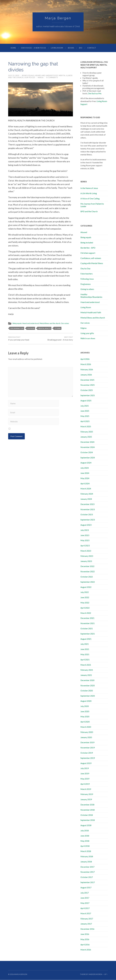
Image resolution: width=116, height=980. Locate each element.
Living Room (57, 48)
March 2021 (86, 665)
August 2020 (86, 701)
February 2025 (87, 432)
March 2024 (86, 489)
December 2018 (87, 805)
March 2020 (86, 727)
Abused (84, 232)
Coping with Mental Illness (92, 263)
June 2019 (85, 774)
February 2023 (87, 556)
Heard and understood (47, 76)
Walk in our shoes (88, 338)
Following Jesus (87, 279)
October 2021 (87, 629)
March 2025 (86, 427)
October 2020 (87, 691)
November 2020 (88, 686)
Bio (81, 48)
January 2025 (86, 437)
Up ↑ (106, 974)
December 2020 (87, 680)
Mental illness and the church (51, 323)
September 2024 (88, 458)
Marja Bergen (58, 18)
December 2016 (87, 929)
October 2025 (87, 390)
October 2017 (87, 877)
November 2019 (88, 748)
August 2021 (86, 639)
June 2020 (85, 711)
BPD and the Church (89, 212)
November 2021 (88, 623)
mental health (44, 328)
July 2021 (85, 644)
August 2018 (86, 825)
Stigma (83, 328)
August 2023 (86, 525)
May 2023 (85, 540)
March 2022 (86, 613)
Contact (92, 48)
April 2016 (85, 945)
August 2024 (86, 463)
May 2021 (85, 654)
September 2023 (88, 520)
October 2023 (87, 515)
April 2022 (85, 608)
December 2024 (87, 442)
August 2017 (86, 888)
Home (13, 48)
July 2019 (85, 768)
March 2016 (86, 950)
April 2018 (85, 846)
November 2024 (88, 447)
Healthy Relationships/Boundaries (91, 296)
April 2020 (85, 722)
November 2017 (88, 872)
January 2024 (86, 499)
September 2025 (88, 395)
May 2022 (85, 603)
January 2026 (86, 375)
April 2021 (85, 660)
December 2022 (87, 566)
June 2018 (85, 836)
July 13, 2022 (14, 76)
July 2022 (85, 592)
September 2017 (88, 882)
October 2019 (87, 753)
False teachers (87, 274)
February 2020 (87, 732)
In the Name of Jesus (89, 188)
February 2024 (87, 494)
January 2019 (86, 799)
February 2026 (87, 370)
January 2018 (86, 862)
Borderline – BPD (88, 248)
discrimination (17, 328)
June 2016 (85, 934)
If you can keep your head (19, 339)
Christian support (88, 253)
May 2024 (85, 478)
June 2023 (85, 535)
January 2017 (86, 924)
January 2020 (86, 737)
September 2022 (88, 582)
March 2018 (86, 851)
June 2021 (85, 649)
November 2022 (88, 572)
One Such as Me (95, 94)
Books (71, 48)
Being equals (28, 76)
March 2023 (86, 551)
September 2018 (88, 820)
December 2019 (87, 742)
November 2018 (88, 810)
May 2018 (85, 841)
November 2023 (88, 509)
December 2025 (87, 380)
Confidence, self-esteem (91, 258)
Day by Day (85, 269)
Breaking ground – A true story (60, 339)
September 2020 (88, 696)
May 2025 (85, 416)
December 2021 (87, 618)
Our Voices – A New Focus (33, 48)
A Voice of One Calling (90, 199)
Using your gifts (87, 333)
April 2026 (85, 359)
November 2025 (88, 385)
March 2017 (86, 914)
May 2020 (85, 717)
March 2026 (86, 364)
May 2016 (85, 939)
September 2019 (88, 758)
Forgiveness (86, 284)
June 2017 (85, 898)
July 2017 (85, 893)
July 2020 (85, 706)
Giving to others (87, 289)
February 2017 (87, 919)
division (31, 328)
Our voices (30, 78)
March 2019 (86, 789)
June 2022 (85, 597)
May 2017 (85, 903)
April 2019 (85, 784)
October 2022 (87, 577)
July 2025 (85, 406)
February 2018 (87, 856)
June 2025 (85, 411)
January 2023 (86, 561)
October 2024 (87, 452)
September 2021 (88, 634)
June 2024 (85, 473)
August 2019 (86, 763)
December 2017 (87, 867)
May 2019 (85, 779)
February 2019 (87, 794)
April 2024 (85, 484)
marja (41, 78)
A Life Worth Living (89, 193)
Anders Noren (96, 974)
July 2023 (85, 530)
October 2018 (87, 815)
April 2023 (85, 546)
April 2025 (85, 421)
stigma (58, 328)
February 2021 (87, 670)
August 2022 (86, 587)
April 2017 (85, 908)
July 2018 (85, 831)
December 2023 (87, 504)
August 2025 (86, 401)
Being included (87, 243)
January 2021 (86, 675)
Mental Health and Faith (91, 313)
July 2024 (85, 468)
